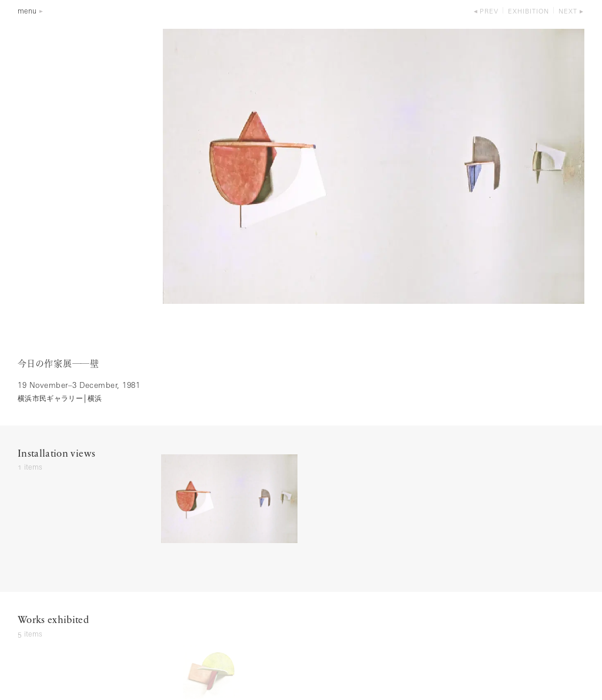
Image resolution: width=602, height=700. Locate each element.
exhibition (529, 12)
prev (489, 12)
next (568, 12)
